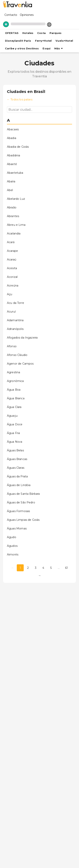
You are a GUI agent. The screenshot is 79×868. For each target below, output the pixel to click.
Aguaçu (12, 416)
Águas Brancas (17, 459)
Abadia (12, 138)
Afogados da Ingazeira (22, 338)
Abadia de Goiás (18, 147)
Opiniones (27, 15)
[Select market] (49, 24)
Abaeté (12, 164)
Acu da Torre (16, 303)
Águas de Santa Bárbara (23, 494)
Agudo (12, 537)
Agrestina (13, 372)
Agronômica (15, 381)
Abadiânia (13, 155)
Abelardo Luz (16, 199)
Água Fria (13, 433)
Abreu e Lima (16, 225)
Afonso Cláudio (17, 355)
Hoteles (28, 33)
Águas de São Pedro (21, 502)
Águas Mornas (17, 528)
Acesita (12, 268)
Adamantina (15, 320)
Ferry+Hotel (43, 41)
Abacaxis (13, 129)
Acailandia (14, 233)
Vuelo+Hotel (64, 41)
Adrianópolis (15, 329)
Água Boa (14, 390)
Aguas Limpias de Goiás (23, 520)
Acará (11, 242)
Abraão (12, 207)
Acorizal (12, 277)
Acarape (12, 251)
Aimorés (13, 555)
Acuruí (11, 312)
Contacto (11, 15)
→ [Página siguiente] (39, 576)
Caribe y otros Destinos (22, 48)
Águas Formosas (18, 511)
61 (66, 568)
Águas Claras (16, 468)
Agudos (12, 546)
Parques (55, 33)
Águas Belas (15, 450)
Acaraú (12, 260)
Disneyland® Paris (18, 41)
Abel (10, 190)
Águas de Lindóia (19, 485)
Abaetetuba (15, 173)
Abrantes (13, 216)
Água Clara (14, 407)
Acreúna (13, 286)
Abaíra (11, 181)
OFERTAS (12, 33)
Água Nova (15, 442)
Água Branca (16, 398)
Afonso (12, 346)
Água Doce (15, 424)
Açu (10, 294)
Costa (41, 33)
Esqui (47, 48)
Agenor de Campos (20, 364)
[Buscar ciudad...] (39, 110)
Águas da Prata (17, 476)
